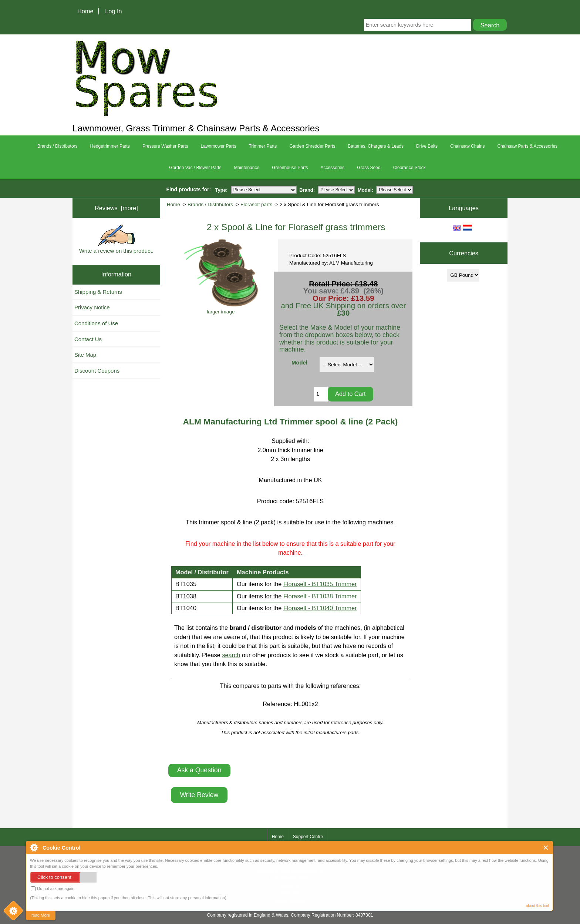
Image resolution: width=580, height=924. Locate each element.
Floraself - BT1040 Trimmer (320, 608)
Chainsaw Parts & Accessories (527, 146)
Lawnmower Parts (219, 146)
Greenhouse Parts (290, 168)
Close (546, 848)
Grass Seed (369, 168)
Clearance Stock (409, 168)
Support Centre (308, 837)
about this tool (537, 906)
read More (41, 915)
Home (85, 11)
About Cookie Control (34, 847)
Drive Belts (427, 146)
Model (299, 362)
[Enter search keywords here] (418, 25)
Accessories (333, 168)
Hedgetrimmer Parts (110, 146)
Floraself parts (256, 204)
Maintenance (247, 168)
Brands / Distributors (210, 204)
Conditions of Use (96, 323)
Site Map (85, 355)
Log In (113, 11)
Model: (365, 190)
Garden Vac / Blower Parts (195, 168)
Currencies (464, 253)
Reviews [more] (116, 208)
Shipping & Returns (98, 292)
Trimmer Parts (263, 146)
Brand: (307, 190)
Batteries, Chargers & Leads (376, 146)
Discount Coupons (97, 371)
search (231, 655)
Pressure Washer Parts (165, 146)
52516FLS (310, 501)
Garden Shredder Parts (312, 146)
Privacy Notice (92, 307)
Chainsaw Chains (467, 146)
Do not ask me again (53, 889)
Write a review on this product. (116, 239)
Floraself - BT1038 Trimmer (320, 596)
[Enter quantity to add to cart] (321, 394)
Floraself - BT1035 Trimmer (320, 584)
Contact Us (88, 339)
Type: (222, 190)
